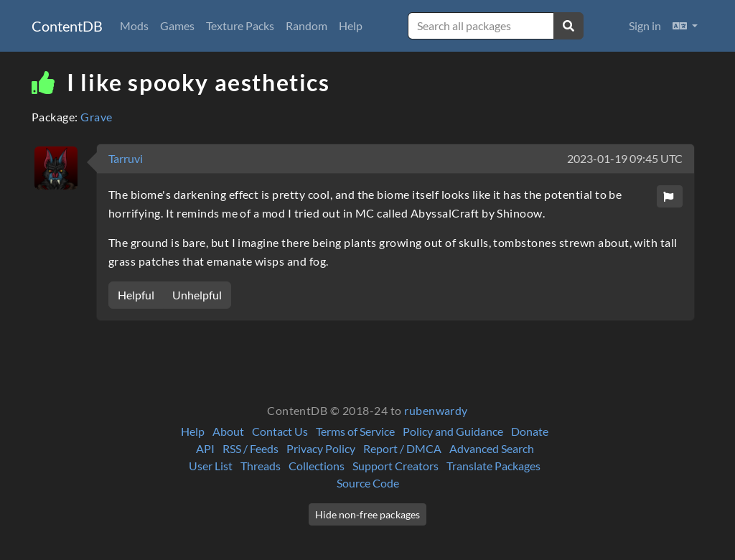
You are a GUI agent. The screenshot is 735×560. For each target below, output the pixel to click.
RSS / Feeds (251, 448)
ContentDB (67, 26)
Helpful (136, 295)
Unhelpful (197, 295)
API (205, 448)
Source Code (368, 483)
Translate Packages (493, 466)
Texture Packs (240, 25)
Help (351, 25)
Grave (96, 117)
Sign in (645, 25)
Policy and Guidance (453, 431)
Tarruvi (126, 158)
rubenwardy (436, 410)
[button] (685, 26)
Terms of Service (355, 431)
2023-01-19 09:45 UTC (625, 158)
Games (177, 25)
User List (211, 466)
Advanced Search (492, 448)
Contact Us (280, 431)
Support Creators (395, 466)
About (228, 431)
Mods (134, 25)
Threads (261, 466)
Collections (317, 466)
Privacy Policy (321, 448)
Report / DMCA (402, 448)
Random (306, 25)
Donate (530, 431)
